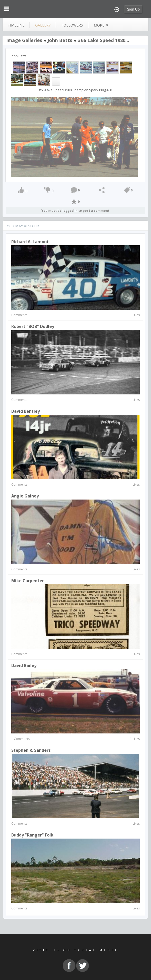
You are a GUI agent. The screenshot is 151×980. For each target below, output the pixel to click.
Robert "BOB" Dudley (33, 326)
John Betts (60, 40)
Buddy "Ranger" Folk (32, 835)
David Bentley (26, 411)
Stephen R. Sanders (31, 750)
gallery (43, 25)
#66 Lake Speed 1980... (103, 40)
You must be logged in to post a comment (75, 211)
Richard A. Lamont (30, 242)
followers (72, 25)
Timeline (16, 25)
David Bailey (24, 665)
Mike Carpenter (28, 581)
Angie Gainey (25, 496)
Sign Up (133, 9)
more (101, 25)
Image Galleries (24, 40)
